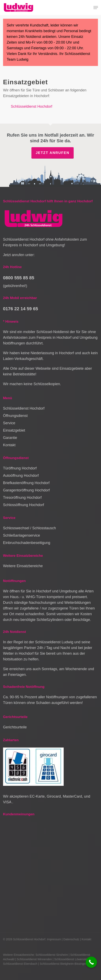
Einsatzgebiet (14, 430)
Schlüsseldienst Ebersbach (20, 964)
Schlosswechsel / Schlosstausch (29, 528)
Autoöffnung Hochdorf (21, 476)
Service (9, 423)
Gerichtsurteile (15, 727)
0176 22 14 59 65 (21, 309)
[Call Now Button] (91, 962)
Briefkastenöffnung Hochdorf (26, 483)
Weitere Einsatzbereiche (23, 566)
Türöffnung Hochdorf (20, 468)
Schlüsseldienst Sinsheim (52, 955)
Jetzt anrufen (53, 153)
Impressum (54, 939)
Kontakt (9, 445)
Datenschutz (71, 939)
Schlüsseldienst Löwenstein (72, 959)
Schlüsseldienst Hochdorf (32, 106)
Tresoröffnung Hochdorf (22, 498)
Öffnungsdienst (15, 416)
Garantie (10, 438)
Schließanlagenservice (22, 535)
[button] (96, 8)
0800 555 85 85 (19, 278)
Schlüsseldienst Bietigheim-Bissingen (63, 964)
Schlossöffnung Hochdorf (24, 505)
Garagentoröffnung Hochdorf (26, 490)
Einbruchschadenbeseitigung (27, 543)
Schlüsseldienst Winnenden (34, 959)
